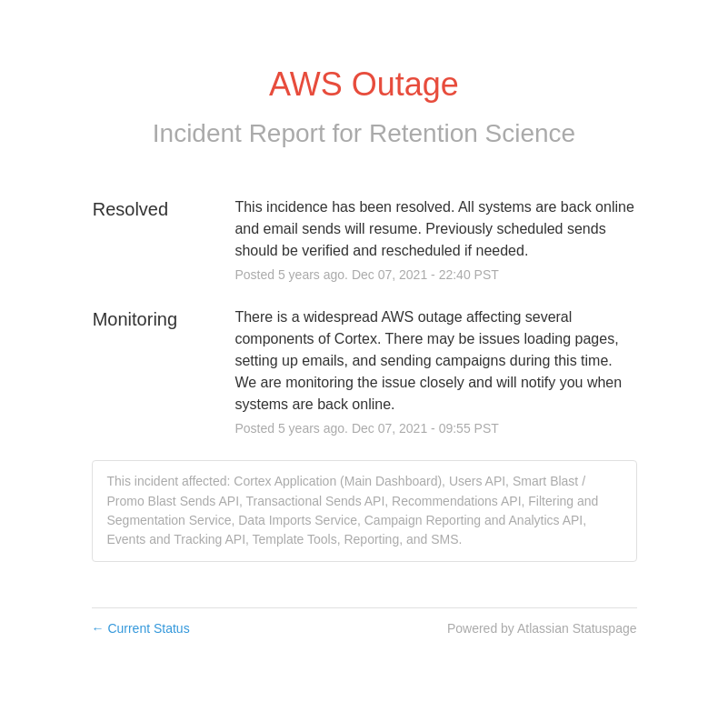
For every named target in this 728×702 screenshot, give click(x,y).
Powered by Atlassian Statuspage (542, 628)
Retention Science (472, 133)
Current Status (141, 628)
